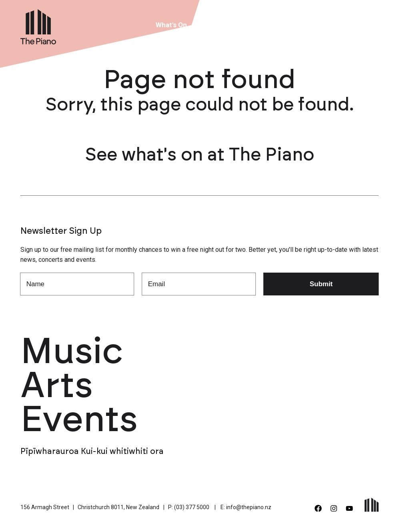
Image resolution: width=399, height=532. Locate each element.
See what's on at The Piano (199, 155)
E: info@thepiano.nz (246, 507)
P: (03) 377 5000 (189, 507)
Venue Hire (217, 25)
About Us (261, 25)
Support (300, 25)
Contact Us (343, 25)
